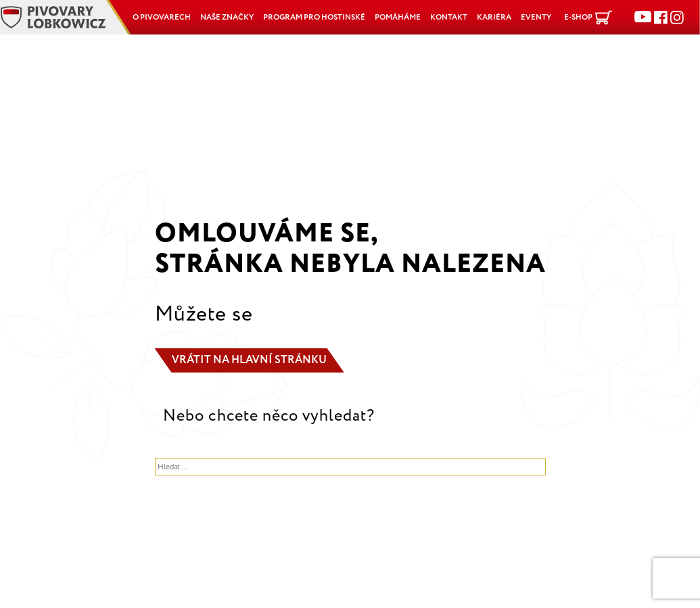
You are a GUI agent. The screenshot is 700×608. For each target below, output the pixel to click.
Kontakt (449, 17)
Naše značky (227, 17)
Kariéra (494, 17)
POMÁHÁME (398, 17)
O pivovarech (162, 17)
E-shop (578, 17)
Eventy (536, 17)
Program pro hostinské (314, 17)
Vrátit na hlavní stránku (249, 360)
